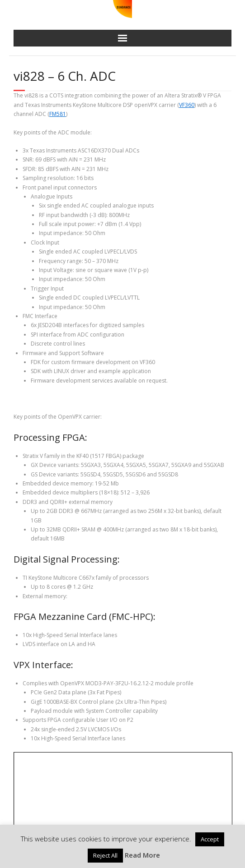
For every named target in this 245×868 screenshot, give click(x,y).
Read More (142, 855)
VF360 (187, 105)
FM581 (58, 114)
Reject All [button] (105, 855)
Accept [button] (210, 839)
